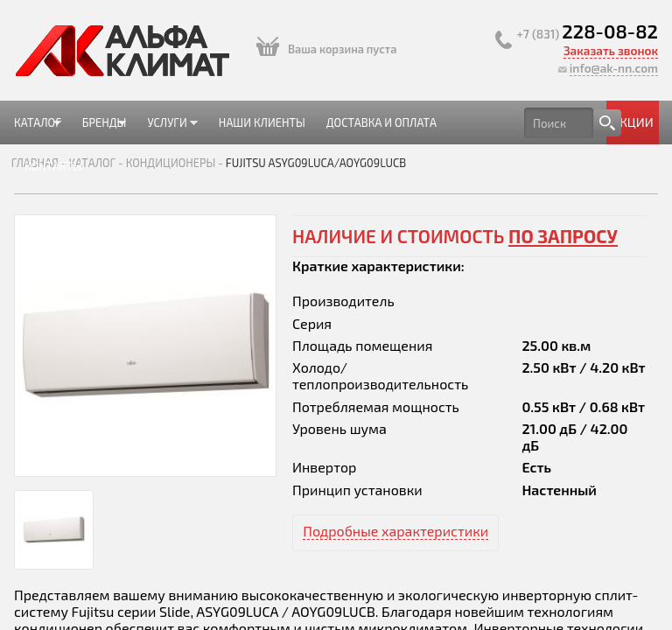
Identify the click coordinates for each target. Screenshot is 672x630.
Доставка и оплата (381, 122)
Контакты (53, 166)
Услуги (167, 130)
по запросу (563, 236)
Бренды (99, 130)
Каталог (38, 130)
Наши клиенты (262, 122)
